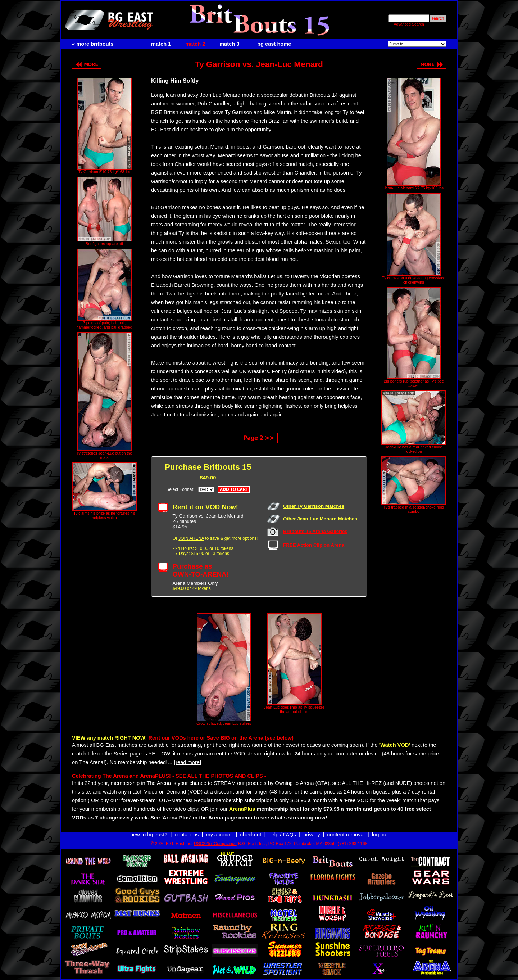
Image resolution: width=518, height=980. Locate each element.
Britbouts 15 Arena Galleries (315, 531)
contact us (187, 835)
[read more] (188, 762)
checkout (251, 835)
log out (380, 835)
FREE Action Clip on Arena (314, 545)
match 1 (161, 44)
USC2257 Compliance (215, 844)
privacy (312, 835)
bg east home (274, 44)
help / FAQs (282, 835)
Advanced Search (409, 24)
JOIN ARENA (191, 538)
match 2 (195, 44)
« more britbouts (93, 44)
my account (220, 835)
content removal (346, 835)
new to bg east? (149, 835)
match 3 (229, 44)
